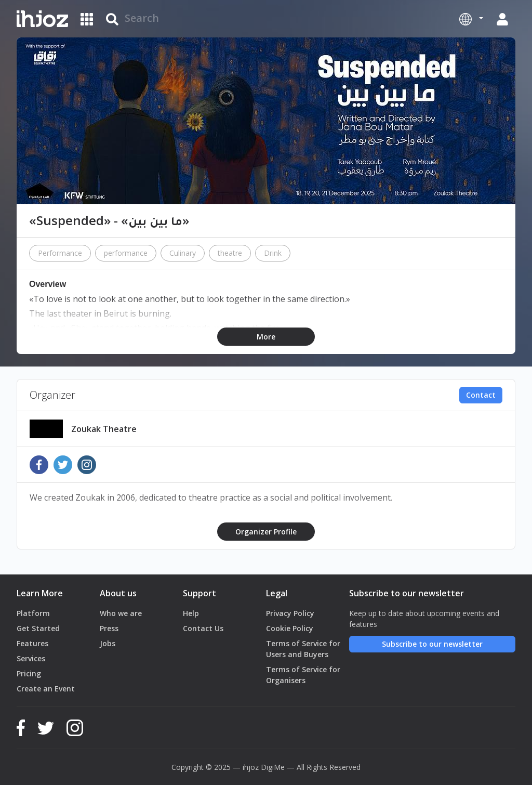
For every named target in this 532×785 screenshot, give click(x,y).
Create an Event (46, 689)
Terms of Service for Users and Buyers (303, 649)
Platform (33, 613)
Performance (60, 253)
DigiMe (273, 767)
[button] (471, 19)
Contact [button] (481, 395)
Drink (273, 253)
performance (126, 253)
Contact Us (203, 628)
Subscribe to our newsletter (432, 644)
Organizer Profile (266, 532)
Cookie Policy (290, 628)
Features (32, 643)
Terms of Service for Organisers (303, 675)
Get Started (38, 628)
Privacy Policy (290, 613)
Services (31, 658)
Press (109, 628)
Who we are (121, 613)
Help (191, 613)
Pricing (29, 673)
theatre (230, 253)
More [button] (266, 337)
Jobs (108, 643)
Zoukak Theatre (104, 429)
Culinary (183, 253)
